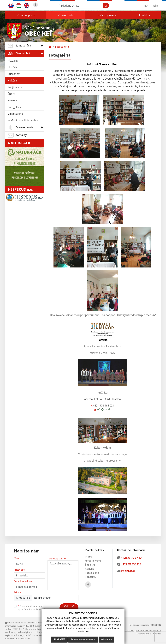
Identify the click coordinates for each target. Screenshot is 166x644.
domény (41, 632)
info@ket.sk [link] (104, 409)
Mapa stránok (32, 629)
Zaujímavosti (16, 87)
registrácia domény (14, 635)
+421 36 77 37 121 (132, 558)
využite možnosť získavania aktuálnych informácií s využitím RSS (25, 624)
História (13, 67)
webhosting (11, 632)
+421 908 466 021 (104, 406)
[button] (26, 15)
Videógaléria (15, 114)
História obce (93, 561)
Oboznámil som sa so (34, 608)
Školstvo (90, 565)
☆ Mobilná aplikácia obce (23, 120)
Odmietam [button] (106, 639)
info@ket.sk (128, 571)
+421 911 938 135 (131, 564)
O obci (89, 557)
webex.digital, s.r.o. (27, 632)
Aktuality (13, 61)
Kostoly (12, 100)
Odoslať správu (69, 608)
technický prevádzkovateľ (18, 638)
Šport (11, 94)
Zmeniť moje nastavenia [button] (83, 639)
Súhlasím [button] (59, 639)
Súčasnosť (14, 74)
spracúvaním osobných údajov (34, 609)
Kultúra (12, 81)
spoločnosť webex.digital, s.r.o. (39, 635)
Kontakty (145, 15)
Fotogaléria (15, 107)
